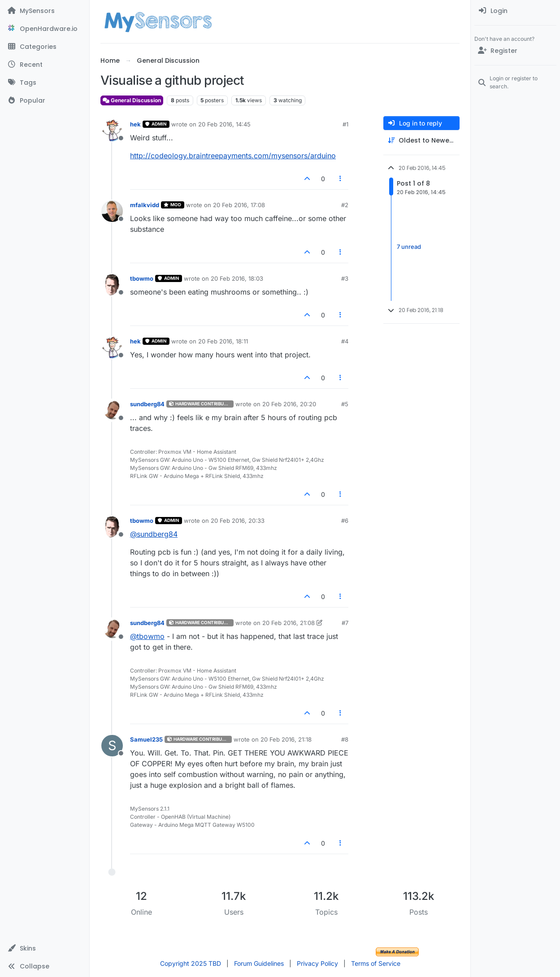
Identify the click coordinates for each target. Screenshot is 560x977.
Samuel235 (146, 739)
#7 (345, 623)
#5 (345, 404)
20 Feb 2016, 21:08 (289, 623)
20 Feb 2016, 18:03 (237, 278)
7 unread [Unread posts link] (409, 247)
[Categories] (45, 47)
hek (135, 124)
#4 (345, 341)
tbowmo (142, 278)
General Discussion (132, 100)
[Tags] (45, 83)
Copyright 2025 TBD (191, 963)
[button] (45, 948)
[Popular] (45, 100)
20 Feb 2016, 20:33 (238, 521)
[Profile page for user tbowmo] (112, 285)
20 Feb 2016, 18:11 (223, 341)
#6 (345, 521)
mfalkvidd (145, 205)
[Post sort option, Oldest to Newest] (421, 141)
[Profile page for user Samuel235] (112, 746)
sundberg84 (147, 404)
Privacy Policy (317, 963)
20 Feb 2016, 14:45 (224, 124)
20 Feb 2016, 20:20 (289, 404)
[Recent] (45, 65)
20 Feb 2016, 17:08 (239, 205)
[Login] (515, 11)
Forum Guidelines (259, 963)
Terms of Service (376, 963)
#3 (345, 278)
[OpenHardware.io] (45, 29)
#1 (345, 124)
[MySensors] (45, 11)
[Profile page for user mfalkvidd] (112, 211)
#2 (345, 205)
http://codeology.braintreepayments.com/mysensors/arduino (233, 156)
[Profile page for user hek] (112, 130)
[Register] (515, 51)
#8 (345, 739)
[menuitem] (515, 11)
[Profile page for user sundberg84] (112, 410)
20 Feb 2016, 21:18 (286, 739)
